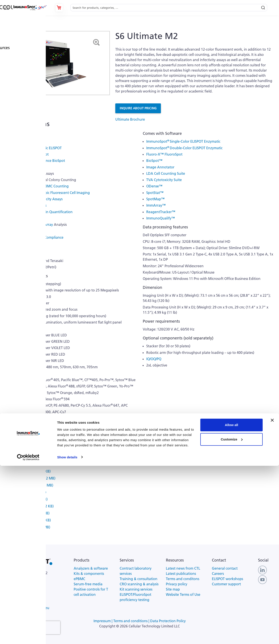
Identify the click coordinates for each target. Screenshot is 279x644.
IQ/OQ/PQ (154, 359)
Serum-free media (88, 584)
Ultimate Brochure (130, 119)
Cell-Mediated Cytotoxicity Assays (36, 199)
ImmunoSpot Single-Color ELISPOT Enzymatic (183, 141)
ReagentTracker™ (161, 212)
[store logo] (30, 8)
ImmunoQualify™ (161, 218)
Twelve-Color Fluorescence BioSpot (37, 161)
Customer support (226, 584)
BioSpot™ (154, 161)
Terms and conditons (183, 579)
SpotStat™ (155, 193)
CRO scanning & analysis (139, 584)
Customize (232, 617)
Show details (67, 635)
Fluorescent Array (39, 224)
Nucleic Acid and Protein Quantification (41, 212)
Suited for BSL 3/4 (23, 244)
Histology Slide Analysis (28, 205)
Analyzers (28, 28)
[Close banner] (272, 599)
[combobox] (169, 8)
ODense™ (154, 186)
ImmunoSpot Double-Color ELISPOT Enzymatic (184, 148)
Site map (173, 589)
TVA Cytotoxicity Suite (164, 180)
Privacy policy (177, 584)
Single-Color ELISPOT (26, 141)
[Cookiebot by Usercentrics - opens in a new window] (28, 635)
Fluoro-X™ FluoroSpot (164, 154)
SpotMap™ (155, 199)
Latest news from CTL (183, 568)
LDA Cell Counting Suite (166, 173)
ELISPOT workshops (227, 579)
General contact (225, 568)
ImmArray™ (156, 205)
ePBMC (79, 579)
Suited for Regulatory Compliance (36, 237)
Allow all (232, 603)
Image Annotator (160, 167)
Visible (14, 224)
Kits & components (89, 574)
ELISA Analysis (20, 218)
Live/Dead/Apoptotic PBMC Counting (39, 186)
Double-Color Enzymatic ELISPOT (35, 148)
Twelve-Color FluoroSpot (29, 154)
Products (12, 28)
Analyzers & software (91, 568)
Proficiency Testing (24, 231)
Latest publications (181, 574)
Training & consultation (139, 579)
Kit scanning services (136, 589)
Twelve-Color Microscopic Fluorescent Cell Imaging (49, 193)
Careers (218, 574)
